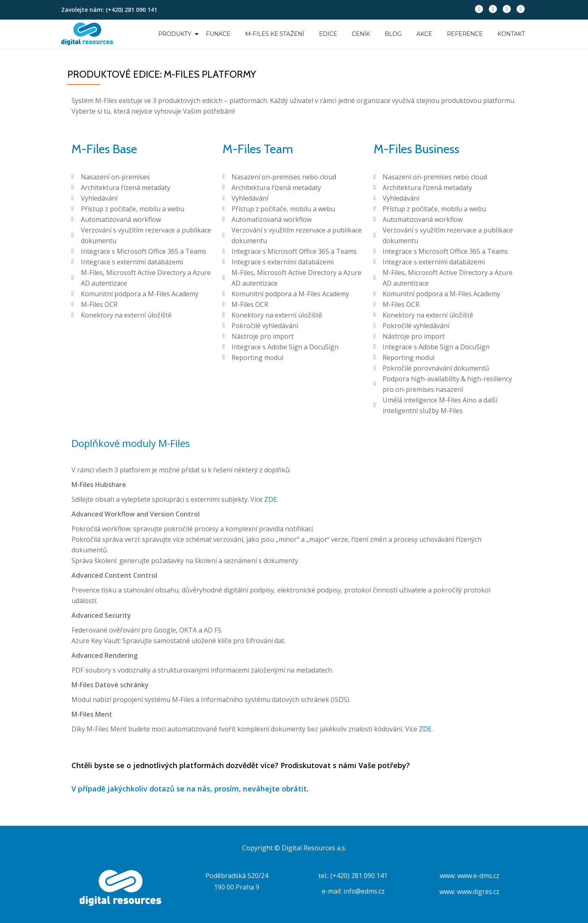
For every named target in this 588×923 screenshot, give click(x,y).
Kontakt (511, 34)
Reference (465, 34)
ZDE (271, 499)
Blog (393, 34)
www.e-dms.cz (478, 876)
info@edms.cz (364, 891)
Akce (424, 34)
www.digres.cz (478, 891)
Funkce (218, 34)
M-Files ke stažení (275, 34)
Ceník (361, 34)
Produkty (175, 34)
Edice (328, 34)
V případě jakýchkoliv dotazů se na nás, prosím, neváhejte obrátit (189, 789)
